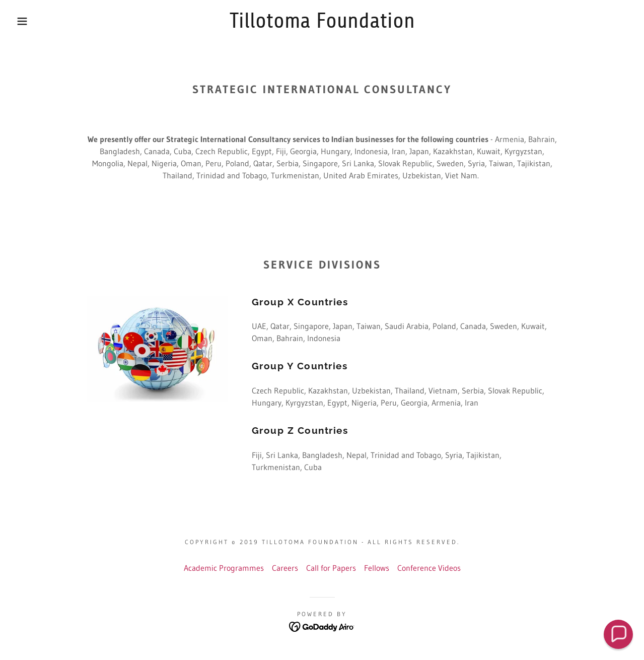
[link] (322, 25)
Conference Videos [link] (429, 568)
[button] (32, 21)
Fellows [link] (377, 568)
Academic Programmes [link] (224, 568)
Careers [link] (285, 568)
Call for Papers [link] (331, 568)
